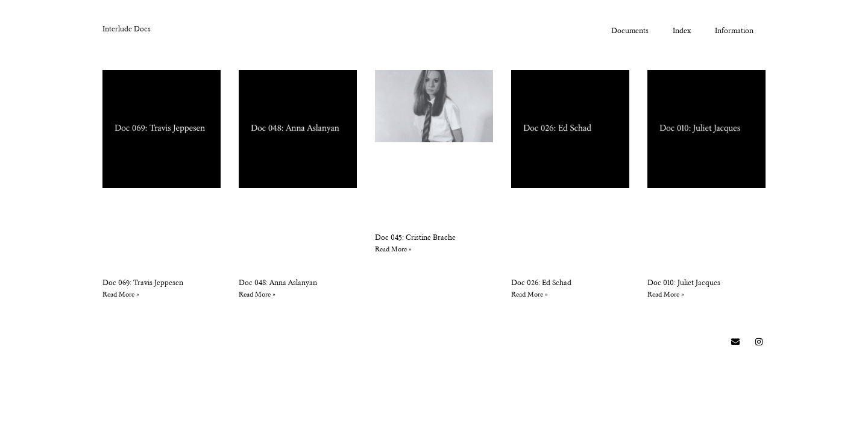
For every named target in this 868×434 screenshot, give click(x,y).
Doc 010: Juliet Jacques (684, 283)
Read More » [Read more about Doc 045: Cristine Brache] (393, 250)
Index (682, 31)
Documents (630, 31)
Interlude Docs (127, 30)
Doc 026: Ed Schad (541, 283)
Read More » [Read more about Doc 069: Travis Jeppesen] (121, 295)
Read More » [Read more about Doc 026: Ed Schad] (530, 295)
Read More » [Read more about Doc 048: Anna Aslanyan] (257, 295)
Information (734, 31)
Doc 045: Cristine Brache (415, 238)
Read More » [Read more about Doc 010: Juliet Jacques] (666, 295)
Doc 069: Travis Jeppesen (143, 283)
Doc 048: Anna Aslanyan (278, 283)
